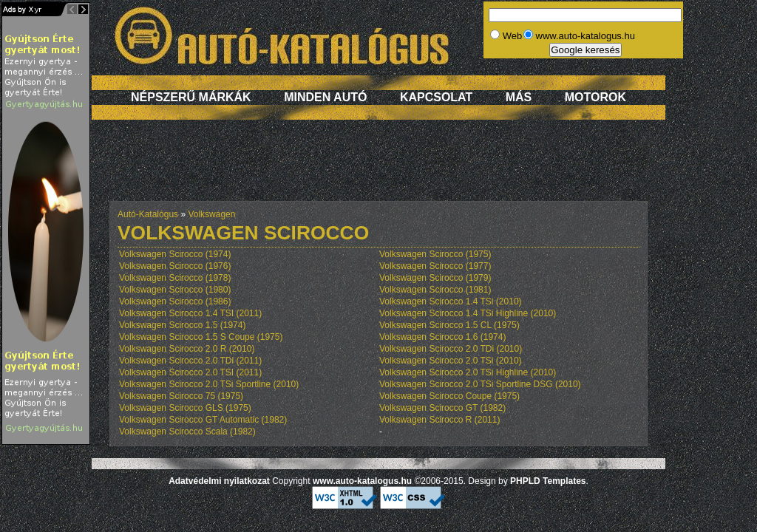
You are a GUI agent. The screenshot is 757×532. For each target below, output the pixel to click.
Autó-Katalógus (148, 214)
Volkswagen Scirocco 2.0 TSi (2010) (451, 361)
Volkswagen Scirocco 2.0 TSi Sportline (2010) (209, 384)
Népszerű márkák (191, 97)
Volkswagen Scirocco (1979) (435, 278)
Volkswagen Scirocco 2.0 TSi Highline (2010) (468, 372)
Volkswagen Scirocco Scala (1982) (187, 432)
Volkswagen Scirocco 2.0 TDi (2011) (190, 361)
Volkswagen (211, 214)
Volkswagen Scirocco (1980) (175, 290)
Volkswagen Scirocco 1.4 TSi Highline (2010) (468, 313)
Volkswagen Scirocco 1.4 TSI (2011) (190, 313)
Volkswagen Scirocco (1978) (175, 278)
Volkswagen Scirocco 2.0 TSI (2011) (190, 372)
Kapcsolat (436, 97)
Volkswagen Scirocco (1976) (175, 266)
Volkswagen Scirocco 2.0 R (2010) (187, 349)
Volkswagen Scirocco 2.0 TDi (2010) (451, 349)
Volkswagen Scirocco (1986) (175, 301)
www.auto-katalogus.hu (362, 481)
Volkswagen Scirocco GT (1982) (442, 408)
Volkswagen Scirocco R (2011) (439, 420)
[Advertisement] (378, 168)
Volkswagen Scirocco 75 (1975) (181, 396)
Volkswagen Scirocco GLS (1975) (185, 408)
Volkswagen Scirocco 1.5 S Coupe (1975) (201, 337)
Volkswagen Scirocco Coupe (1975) (449, 396)
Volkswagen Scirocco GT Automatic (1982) (203, 420)
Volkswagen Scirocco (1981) (435, 290)
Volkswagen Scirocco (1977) (435, 266)
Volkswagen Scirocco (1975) (435, 254)
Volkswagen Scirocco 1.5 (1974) (182, 325)
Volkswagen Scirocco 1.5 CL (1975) (449, 325)
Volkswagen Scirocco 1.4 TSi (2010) (451, 301)
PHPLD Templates (548, 481)
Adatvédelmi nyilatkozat (219, 481)
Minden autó (325, 97)
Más (519, 97)
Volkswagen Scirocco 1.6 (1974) (442, 337)
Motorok (595, 97)
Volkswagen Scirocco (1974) (175, 254)
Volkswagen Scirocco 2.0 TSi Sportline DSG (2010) (480, 384)
